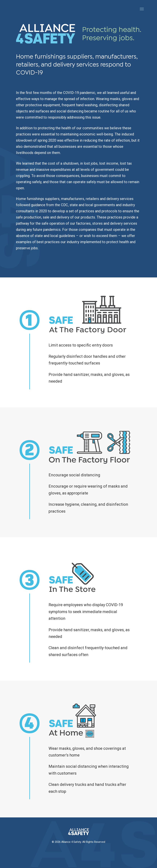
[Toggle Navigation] (142, 9)
